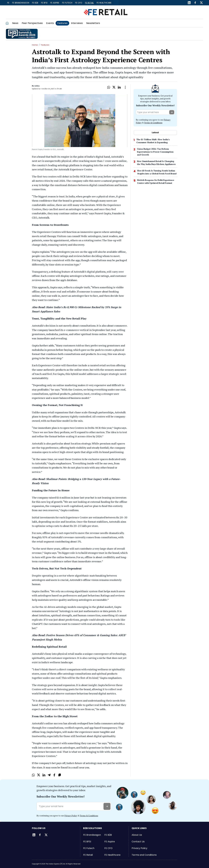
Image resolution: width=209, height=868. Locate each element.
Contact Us (138, 842)
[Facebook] (195, 3)
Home (35, 45)
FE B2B (35, 3)
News (15, 23)
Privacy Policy (71, 816)
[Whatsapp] (109, 87)
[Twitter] (201, 3)
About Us (137, 835)
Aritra (37, 86)
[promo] (22, 34)
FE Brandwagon (21, 3)
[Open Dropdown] (125, 87)
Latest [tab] (155, 133)
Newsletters (93, 23)
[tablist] (155, 133)
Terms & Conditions (153, 123)
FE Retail (89, 3)
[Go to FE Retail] (106, 12)
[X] (114, 87)
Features (62, 23)
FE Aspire (55, 3)
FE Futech (67, 3)
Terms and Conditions (144, 855)
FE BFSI (44, 3)
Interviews (77, 23)
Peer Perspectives (32, 23)
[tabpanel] (155, 162)
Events (50, 23)
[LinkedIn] (189, 3)
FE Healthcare (104, 3)
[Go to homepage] (8, 23)
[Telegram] (49, 775)
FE (8, 3)
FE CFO (79, 3)
